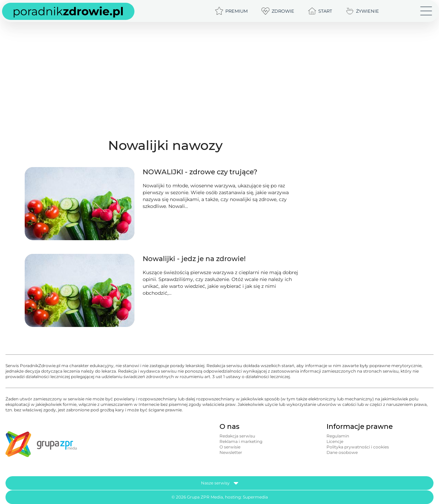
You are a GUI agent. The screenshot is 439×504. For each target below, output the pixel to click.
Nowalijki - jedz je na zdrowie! (194, 259)
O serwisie (230, 447)
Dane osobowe (342, 452)
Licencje (335, 441)
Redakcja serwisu (237, 436)
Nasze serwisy (220, 483)
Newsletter (231, 452)
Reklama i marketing (241, 441)
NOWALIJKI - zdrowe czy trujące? (200, 172)
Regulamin (338, 436)
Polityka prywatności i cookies (358, 447)
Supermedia (255, 497)
